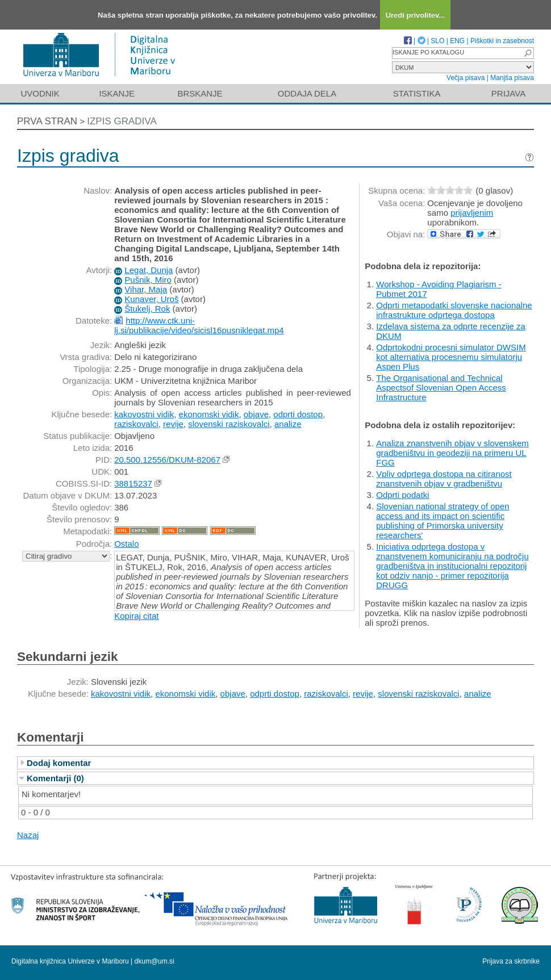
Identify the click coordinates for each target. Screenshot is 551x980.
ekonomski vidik (209, 414)
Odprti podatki (402, 495)
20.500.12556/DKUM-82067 (167, 460)
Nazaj (28, 835)
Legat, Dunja (149, 270)
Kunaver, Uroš (151, 299)
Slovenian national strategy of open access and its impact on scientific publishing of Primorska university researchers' (443, 521)
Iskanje (117, 93)
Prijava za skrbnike (511, 961)
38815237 (133, 483)
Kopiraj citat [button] (136, 616)
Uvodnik (40, 93)
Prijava (508, 93)
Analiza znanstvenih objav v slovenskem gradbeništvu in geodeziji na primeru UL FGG (452, 453)
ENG (457, 41)
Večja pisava (466, 78)
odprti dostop (298, 414)
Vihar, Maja (146, 289)
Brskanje (200, 93)
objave (256, 414)
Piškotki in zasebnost (502, 41)
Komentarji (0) (55, 778)
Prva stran (47, 121)
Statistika (417, 93)
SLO (437, 41)
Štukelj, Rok (147, 309)
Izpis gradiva (122, 121)
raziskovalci (136, 424)
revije (173, 424)
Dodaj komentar (59, 763)
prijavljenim (472, 213)
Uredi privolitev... (416, 15)
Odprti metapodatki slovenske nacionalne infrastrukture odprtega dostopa (454, 310)
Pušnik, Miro (148, 280)
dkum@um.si (155, 961)
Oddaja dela (307, 93)
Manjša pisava (512, 78)
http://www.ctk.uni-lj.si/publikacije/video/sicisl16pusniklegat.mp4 (199, 325)
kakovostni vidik (144, 414)
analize (288, 424)
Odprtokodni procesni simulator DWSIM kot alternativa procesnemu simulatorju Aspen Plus (451, 357)
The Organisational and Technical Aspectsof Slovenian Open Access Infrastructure (441, 388)
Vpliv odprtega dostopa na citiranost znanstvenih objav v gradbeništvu (444, 479)
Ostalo (126, 544)
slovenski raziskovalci (229, 424)
